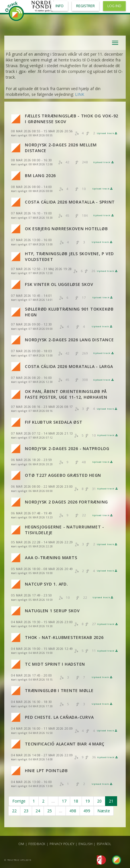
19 (88, 801)
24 (38, 811)
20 (99, 801)
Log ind (114, 6)
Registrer (85, 6)
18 (76, 801)
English (85, 844)
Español (104, 844)
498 (73, 811)
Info (60, 6)
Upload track (107, 133)
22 (14, 811)
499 (87, 811)
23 (26, 811)
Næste (104, 811)
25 (50, 811)
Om (21, 844)
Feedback (37, 844)
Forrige (19, 801)
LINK (80, 94)
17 (64, 801)
